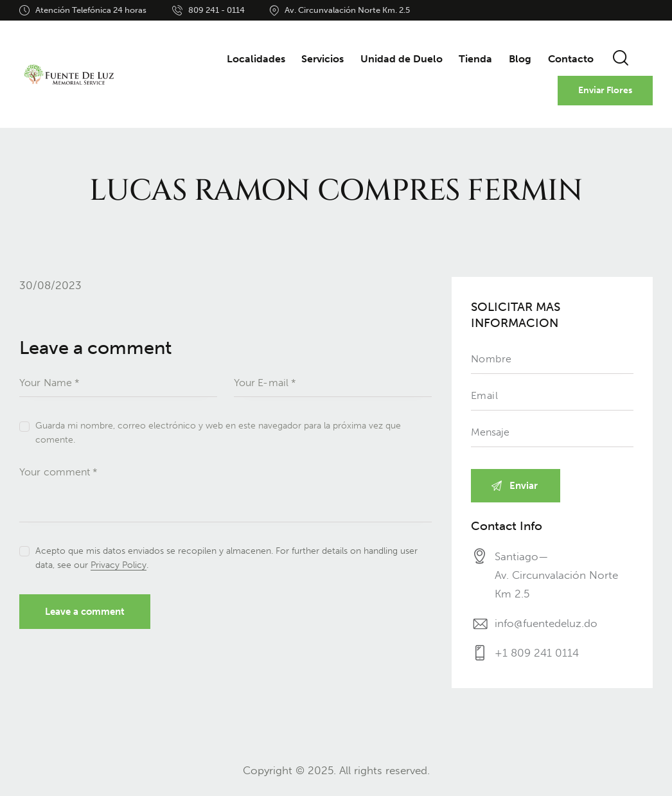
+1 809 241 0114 (537, 653)
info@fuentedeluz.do (546, 623)
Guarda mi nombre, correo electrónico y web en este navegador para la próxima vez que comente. (218, 433)
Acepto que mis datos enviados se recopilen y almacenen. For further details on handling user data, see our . (226, 558)
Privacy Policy (119, 566)
